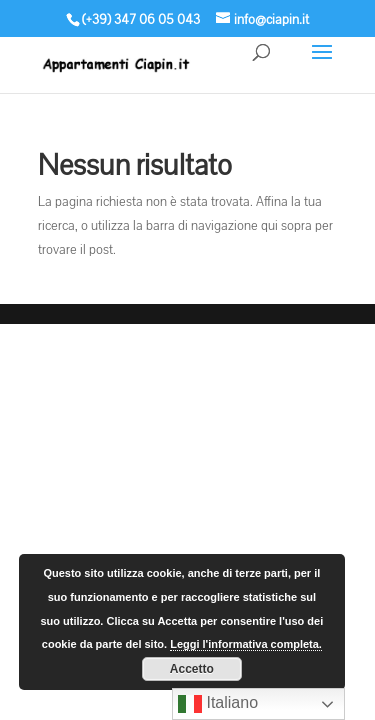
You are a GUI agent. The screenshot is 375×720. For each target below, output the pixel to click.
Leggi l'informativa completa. (246, 644)
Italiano (218, 704)
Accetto (192, 669)
